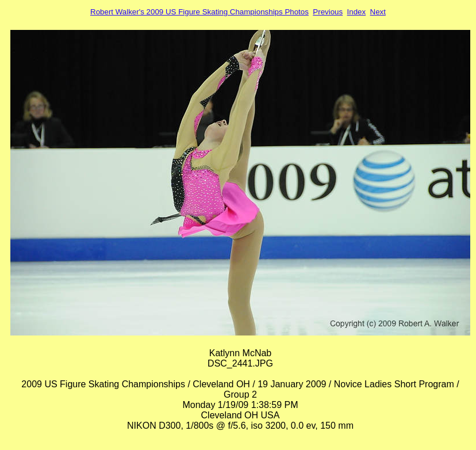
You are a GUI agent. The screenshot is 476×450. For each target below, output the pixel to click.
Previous (328, 12)
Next (378, 12)
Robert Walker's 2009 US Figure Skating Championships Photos (199, 12)
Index (357, 12)
